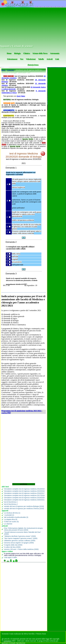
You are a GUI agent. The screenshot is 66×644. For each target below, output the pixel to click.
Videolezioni (31, 59)
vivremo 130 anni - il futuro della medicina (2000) (21, 549)
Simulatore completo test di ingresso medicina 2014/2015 (24, 489)
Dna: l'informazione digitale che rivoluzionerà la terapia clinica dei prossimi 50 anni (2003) (23, 529)
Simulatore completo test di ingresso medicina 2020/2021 (24, 500)
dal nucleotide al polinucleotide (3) (16, 517)
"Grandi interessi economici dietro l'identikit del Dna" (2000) (22, 533)
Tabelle (41, 59)
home (3, 70)
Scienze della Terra (40, 53)
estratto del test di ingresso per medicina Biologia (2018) (24, 506)
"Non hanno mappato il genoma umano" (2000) (21, 538)
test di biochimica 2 (11, 504)
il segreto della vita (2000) (13, 545)
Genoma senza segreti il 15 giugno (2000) (19, 543)
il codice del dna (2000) (12, 547)
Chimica (27, 53)
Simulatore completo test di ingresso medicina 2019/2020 (24, 498)
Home (9, 53)
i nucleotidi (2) (9, 515)
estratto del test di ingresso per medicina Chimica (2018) (24, 509)
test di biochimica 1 (11, 502)
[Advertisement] (33, 26)
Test (22, 59)
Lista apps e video (11, 557)
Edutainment (12, 59)
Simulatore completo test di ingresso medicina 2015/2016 (24, 491)
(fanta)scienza (33, 65)
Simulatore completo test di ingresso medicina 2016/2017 (24, 493)
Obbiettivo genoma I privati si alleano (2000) (20, 541)
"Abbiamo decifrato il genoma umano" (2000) (20, 536)
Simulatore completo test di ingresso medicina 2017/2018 (24, 495)
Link (57, 59)
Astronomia (55, 53)
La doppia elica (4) (11, 519)
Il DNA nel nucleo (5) (11, 522)
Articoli (49, 59)
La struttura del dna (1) (12, 513)
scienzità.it (7, 641)
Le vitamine (8, 524)
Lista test (10, 70)
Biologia (17, 53)
